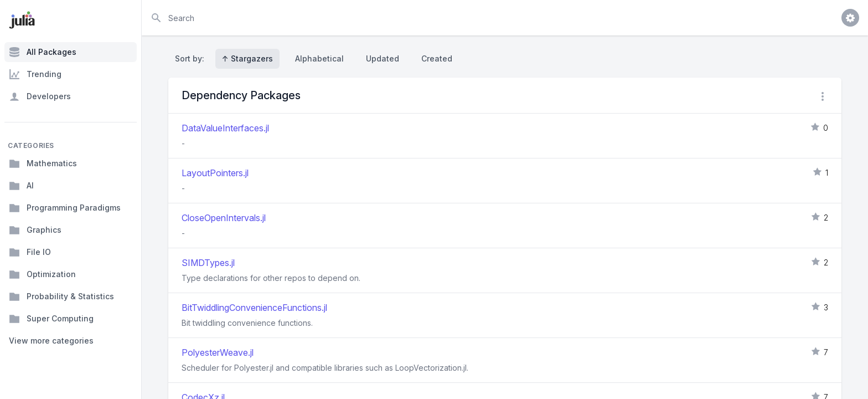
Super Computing (51, 319)
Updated (383, 58)
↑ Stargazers (247, 58)
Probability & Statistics (61, 296)
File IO (30, 252)
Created (437, 58)
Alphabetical (319, 58)
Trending (35, 74)
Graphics (35, 230)
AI (21, 186)
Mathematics (43, 163)
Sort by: (192, 58)
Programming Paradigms (65, 208)
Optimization (42, 274)
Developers (40, 96)
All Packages (43, 52)
